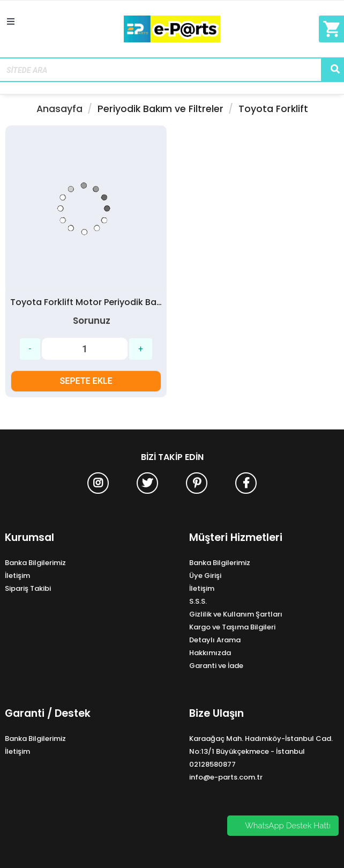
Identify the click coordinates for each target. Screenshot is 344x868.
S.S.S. (198, 601)
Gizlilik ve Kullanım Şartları (236, 614)
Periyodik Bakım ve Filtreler (160, 109)
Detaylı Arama (215, 640)
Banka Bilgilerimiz (35, 563)
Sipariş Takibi (28, 588)
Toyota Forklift (273, 109)
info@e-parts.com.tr (226, 777)
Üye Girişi (205, 576)
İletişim (17, 576)
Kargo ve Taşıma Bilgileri (232, 627)
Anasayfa (59, 109)
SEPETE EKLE (86, 381)
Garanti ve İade (216, 666)
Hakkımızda (210, 653)
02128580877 (212, 764)
